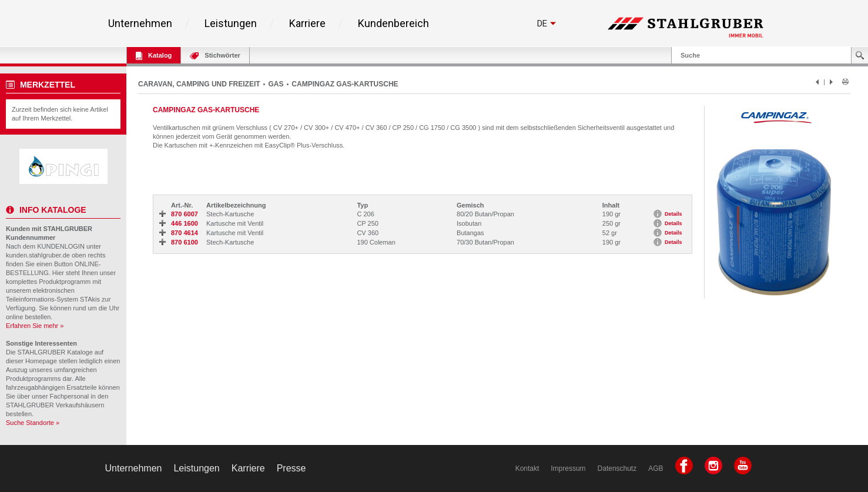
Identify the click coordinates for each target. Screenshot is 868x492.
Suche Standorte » (33, 423)
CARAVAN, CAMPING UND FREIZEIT (199, 84)
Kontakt (527, 468)
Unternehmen (140, 24)
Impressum (568, 468)
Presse (291, 468)
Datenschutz (617, 468)
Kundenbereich (393, 24)
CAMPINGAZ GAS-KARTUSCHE (345, 84)
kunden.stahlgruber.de (38, 255)
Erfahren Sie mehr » (35, 326)
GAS (276, 84)
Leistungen (231, 24)
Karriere (307, 24)
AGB (656, 468)
